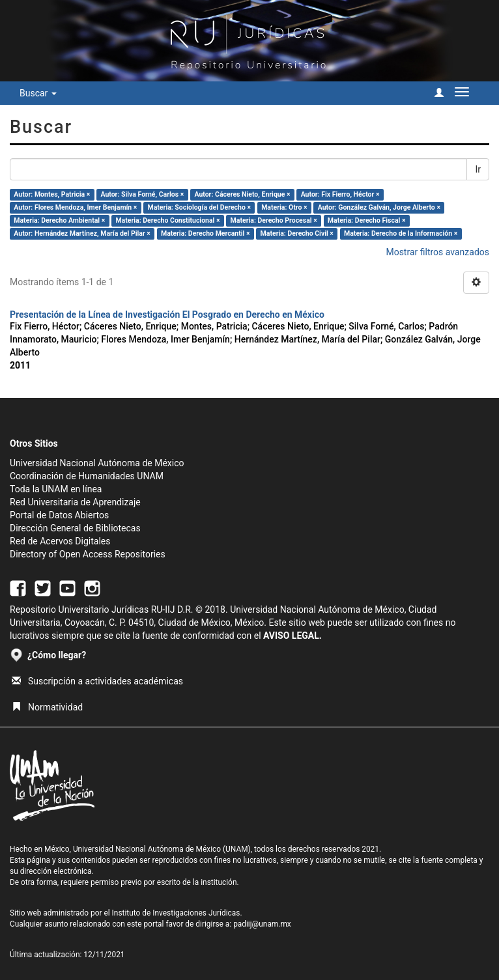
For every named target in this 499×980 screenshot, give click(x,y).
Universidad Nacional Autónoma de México (97, 463)
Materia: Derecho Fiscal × (367, 220)
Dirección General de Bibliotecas (75, 528)
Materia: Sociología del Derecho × (200, 207)
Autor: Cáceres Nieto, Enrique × (242, 194)
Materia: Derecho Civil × (297, 233)
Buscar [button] (38, 93)
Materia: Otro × (284, 207)
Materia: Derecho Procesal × (274, 220)
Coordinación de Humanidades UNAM (87, 476)
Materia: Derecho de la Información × (401, 233)
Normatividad (47, 707)
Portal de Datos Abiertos (59, 515)
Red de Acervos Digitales (60, 541)
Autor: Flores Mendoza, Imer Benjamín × (75, 207)
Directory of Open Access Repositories (88, 554)
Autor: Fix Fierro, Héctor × (340, 194)
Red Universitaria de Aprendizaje (75, 502)
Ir (478, 169)
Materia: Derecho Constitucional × (167, 220)
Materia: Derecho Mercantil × (206, 233)
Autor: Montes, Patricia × (52, 194)
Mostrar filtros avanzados (437, 252)
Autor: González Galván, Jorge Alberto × (379, 207)
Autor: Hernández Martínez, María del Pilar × (82, 233)
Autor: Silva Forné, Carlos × (142, 194)
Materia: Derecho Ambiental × (59, 220)
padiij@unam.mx (262, 924)
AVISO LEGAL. (292, 636)
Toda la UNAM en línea (56, 489)
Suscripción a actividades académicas (97, 681)
